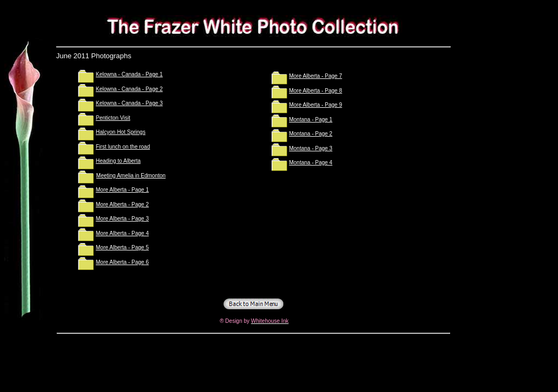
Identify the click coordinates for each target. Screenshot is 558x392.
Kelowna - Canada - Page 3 (129, 103)
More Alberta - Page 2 (122, 204)
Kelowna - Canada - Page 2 (129, 89)
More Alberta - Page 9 (315, 105)
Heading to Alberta (118, 161)
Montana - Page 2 (311, 134)
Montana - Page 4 (311, 163)
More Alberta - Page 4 (122, 233)
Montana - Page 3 (311, 148)
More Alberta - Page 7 (315, 76)
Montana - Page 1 (311, 120)
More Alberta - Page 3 (122, 219)
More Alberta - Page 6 (122, 262)
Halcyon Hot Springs (121, 132)
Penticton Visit (113, 118)
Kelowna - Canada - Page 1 (129, 74)
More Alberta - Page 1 (122, 190)
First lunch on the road (123, 147)
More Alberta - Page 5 (122, 247)
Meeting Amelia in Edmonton (131, 176)
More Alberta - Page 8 (315, 91)
